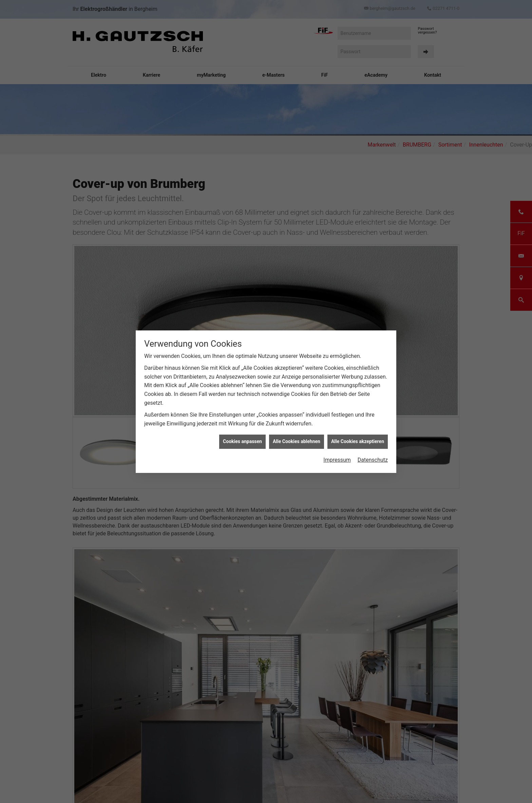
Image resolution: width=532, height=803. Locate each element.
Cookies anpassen (242, 439)
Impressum (337, 457)
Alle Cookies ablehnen (297, 439)
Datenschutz (373, 457)
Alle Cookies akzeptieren (358, 439)
